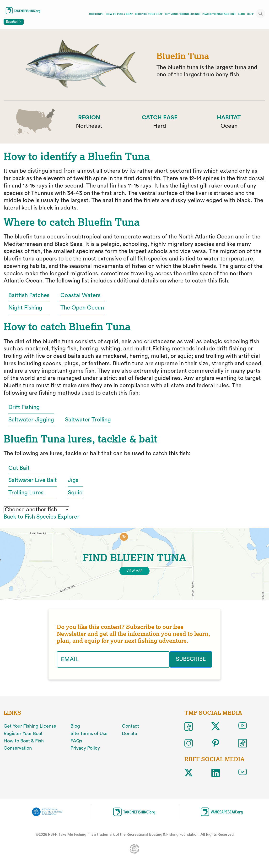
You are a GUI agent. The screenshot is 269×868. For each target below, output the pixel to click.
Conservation (18, 748)
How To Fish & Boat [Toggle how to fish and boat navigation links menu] (119, 14)
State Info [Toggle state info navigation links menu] (96, 14)
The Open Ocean (82, 308)
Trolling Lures (26, 493)
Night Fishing (25, 308)
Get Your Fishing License (182, 14)
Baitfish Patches (29, 295)
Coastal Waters (81, 295)
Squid (75, 493)
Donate (129, 734)
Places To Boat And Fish (219, 14)
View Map (134, 571)
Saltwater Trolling (88, 420)
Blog (241, 14)
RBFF (250, 14)
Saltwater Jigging (31, 420)
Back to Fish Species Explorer (41, 517)
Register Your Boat (149, 14)
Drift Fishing (24, 407)
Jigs (73, 480)
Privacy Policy (85, 748)
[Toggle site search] (261, 14)
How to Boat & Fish (24, 741)
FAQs (76, 741)
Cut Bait (19, 468)
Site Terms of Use (89, 734)
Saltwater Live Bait (33, 480)
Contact (130, 726)
